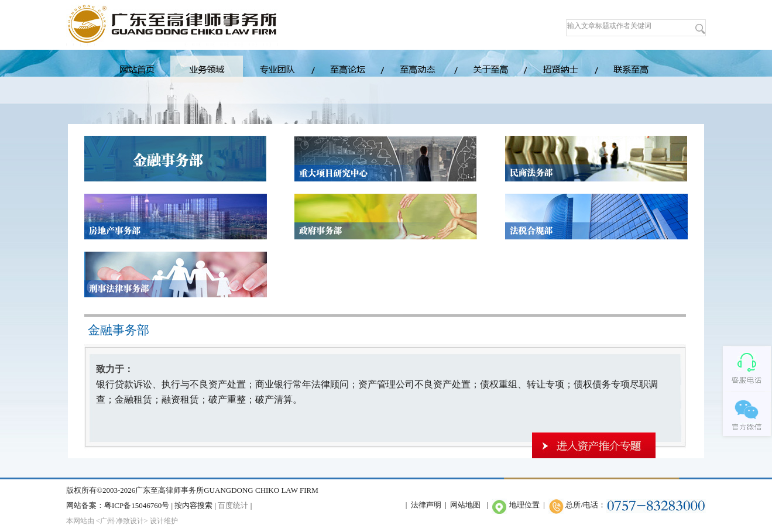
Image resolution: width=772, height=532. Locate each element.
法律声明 (426, 505)
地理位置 (524, 505)
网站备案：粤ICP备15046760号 (118, 505)
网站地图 (465, 505)
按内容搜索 (193, 505)
